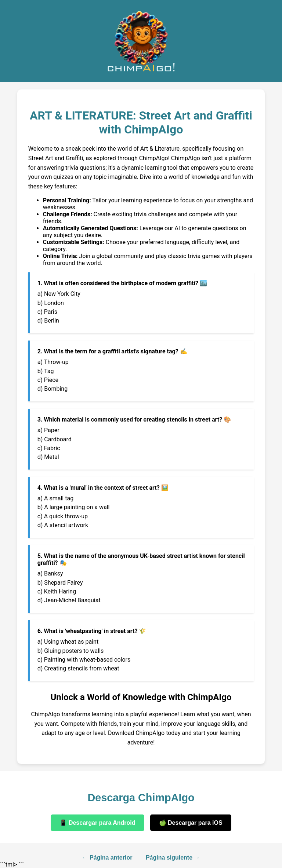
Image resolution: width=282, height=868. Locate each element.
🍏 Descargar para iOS (191, 823)
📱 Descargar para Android (97, 823)
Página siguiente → (173, 858)
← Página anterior (107, 858)
